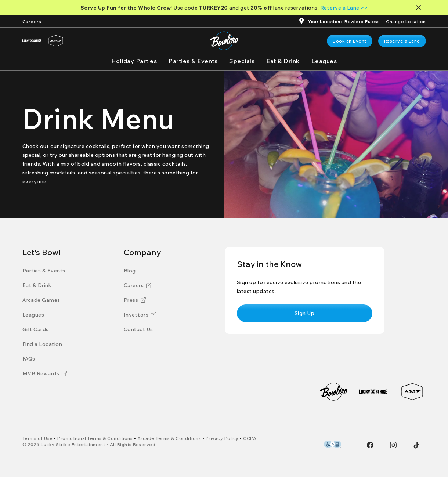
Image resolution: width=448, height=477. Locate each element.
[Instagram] (393, 445)
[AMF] (56, 41)
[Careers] (32, 21)
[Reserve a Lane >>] (344, 8)
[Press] (135, 300)
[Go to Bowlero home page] (224, 41)
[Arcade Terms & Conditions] (169, 438)
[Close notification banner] (420, 8)
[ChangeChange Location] (406, 21)
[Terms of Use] (38, 438)
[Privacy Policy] (222, 438)
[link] (350, 41)
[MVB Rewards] (45, 373)
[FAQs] (29, 359)
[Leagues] (324, 61)
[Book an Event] (350, 41)
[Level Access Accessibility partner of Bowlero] (333, 444)
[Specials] (242, 61)
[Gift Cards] (36, 329)
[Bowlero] (334, 392)
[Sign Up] (305, 313)
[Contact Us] (138, 329)
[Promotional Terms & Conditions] (95, 438)
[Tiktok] (416, 445)
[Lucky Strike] (32, 41)
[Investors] (140, 315)
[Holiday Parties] (134, 61)
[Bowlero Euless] (362, 22)
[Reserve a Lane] (402, 41)
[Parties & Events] (193, 61)
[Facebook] (370, 445)
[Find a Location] (42, 344)
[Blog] (130, 271)
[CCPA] (250, 438)
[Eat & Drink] (283, 61)
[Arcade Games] (41, 300)
